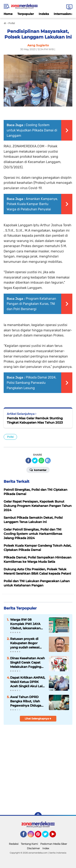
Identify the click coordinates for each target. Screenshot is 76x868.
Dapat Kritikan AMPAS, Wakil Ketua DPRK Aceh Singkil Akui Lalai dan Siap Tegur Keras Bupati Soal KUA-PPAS (28, 682)
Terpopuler (26, 14)
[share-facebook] (28, 461)
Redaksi (14, 844)
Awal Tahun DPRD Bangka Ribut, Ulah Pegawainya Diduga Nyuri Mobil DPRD (26, 701)
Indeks (44, 14)
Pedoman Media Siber (54, 844)
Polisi (10, 437)
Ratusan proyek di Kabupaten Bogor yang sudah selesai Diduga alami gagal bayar (25, 643)
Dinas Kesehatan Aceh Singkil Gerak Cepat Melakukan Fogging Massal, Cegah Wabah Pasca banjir (27, 663)
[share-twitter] (35, 461)
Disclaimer (33, 848)
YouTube (56, 836)
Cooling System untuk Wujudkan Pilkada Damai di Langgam (32, 130)
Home (8, 14)
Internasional (64, 14)
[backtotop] (38, 816)
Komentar (38, 470)
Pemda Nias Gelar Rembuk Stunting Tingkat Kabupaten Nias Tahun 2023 (35, 420)
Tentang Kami (29, 844)
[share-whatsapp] (41, 461)
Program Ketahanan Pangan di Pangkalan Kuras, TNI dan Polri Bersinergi (31, 304)
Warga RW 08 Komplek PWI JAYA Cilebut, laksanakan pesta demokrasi (25, 624)
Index (46, 848)
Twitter (47, 836)
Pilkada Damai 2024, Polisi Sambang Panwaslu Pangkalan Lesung (32, 383)
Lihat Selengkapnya (38, 719)
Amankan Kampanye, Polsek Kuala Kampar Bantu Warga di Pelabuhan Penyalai (32, 204)
